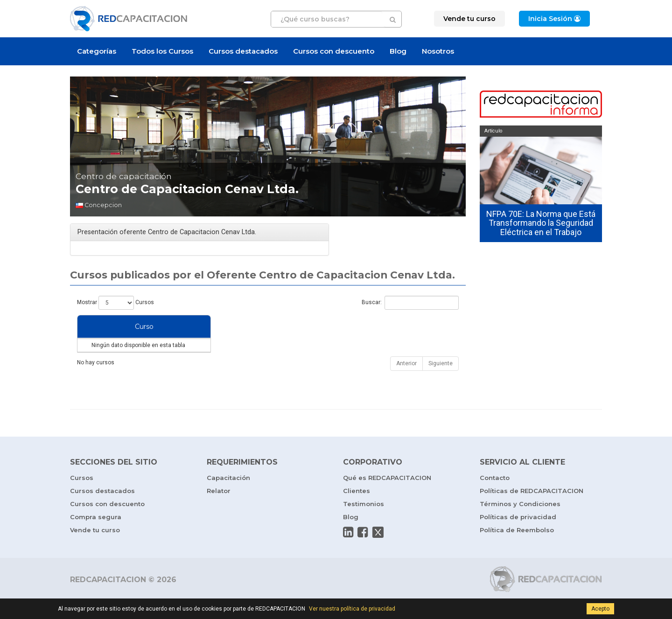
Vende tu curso (95, 549)
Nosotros (438, 51)
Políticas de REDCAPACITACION (532, 509)
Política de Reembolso (517, 549)
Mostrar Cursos (115, 303)
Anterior (406, 382)
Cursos (82, 496)
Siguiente (441, 382)
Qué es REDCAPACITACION (387, 496)
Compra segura (96, 536)
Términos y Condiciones (520, 522)
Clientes (357, 509)
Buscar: (410, 303)
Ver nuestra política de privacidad (352, 609)
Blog (398, 51)
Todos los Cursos (162, 51)
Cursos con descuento (334, 51)
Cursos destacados (243, 51)
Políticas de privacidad (518, 536)
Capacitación (228, 496)
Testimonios (364, 522)
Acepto (600, 609)
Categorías (97, 51)
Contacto (495, 496)
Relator (219, 509)
